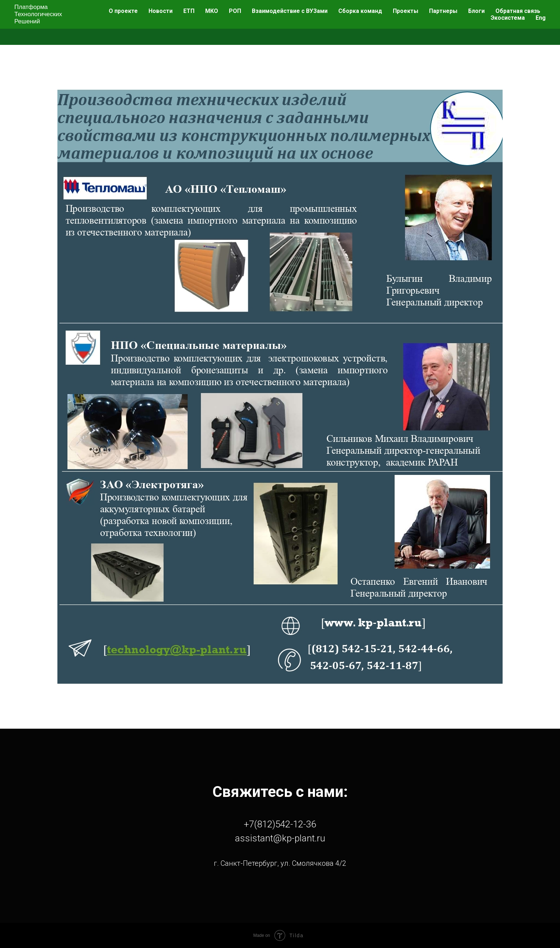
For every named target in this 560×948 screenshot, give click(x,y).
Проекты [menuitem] (406, 11)
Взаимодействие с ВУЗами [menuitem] (290, 11)
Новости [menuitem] (161, 11)
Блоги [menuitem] (476, 11)
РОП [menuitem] (235, 11)
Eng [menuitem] (541, 18)
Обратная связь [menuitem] (518, 11)
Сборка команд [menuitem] (360, 11)
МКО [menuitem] (212, 11)
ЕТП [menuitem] (189, 11)
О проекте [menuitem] (123, 11)
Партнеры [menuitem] (443, 11)
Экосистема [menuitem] (508, 18)
